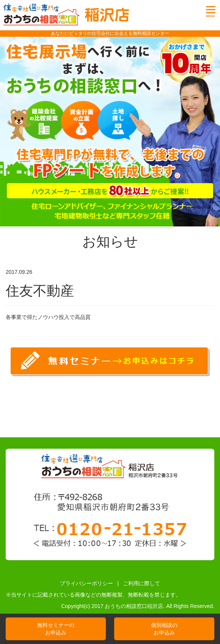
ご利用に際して (141, 583)
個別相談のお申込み (164, 629)
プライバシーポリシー (86, 583)
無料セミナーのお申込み (56, 629)
